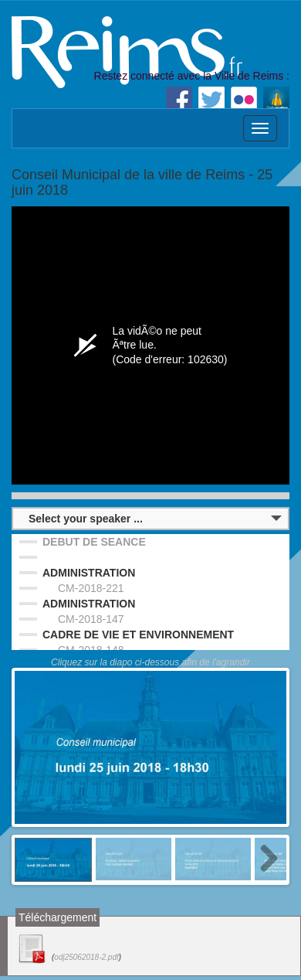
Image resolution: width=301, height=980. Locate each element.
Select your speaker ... (86, 519)
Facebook (179, 100)
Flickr (244, 100)
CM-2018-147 (91, 619)
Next (263, 859)
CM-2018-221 (91, 588)
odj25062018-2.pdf (86, 957)
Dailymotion (276, 100)
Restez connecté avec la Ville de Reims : (192, 76)
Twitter (211, 100)
